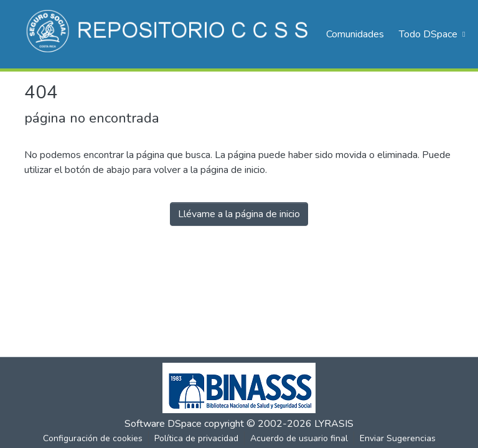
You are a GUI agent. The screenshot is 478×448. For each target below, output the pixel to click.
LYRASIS (334, 424)
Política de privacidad (196, 438)
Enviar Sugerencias (398, 438)
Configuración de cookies (93, 438)
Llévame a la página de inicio (239, 214)
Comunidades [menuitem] (355, 34)
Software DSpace (163, 424)
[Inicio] (169, 34)
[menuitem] (431, 34)
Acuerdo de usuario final (299, 438)
